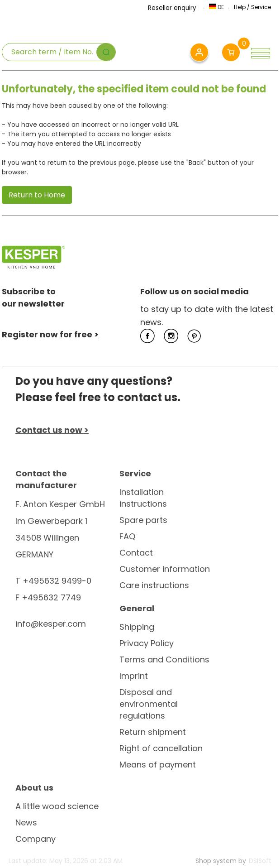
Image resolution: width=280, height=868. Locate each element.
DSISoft (260, 861)
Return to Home (37, 195)
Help (240, 7)
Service (261, 7)
